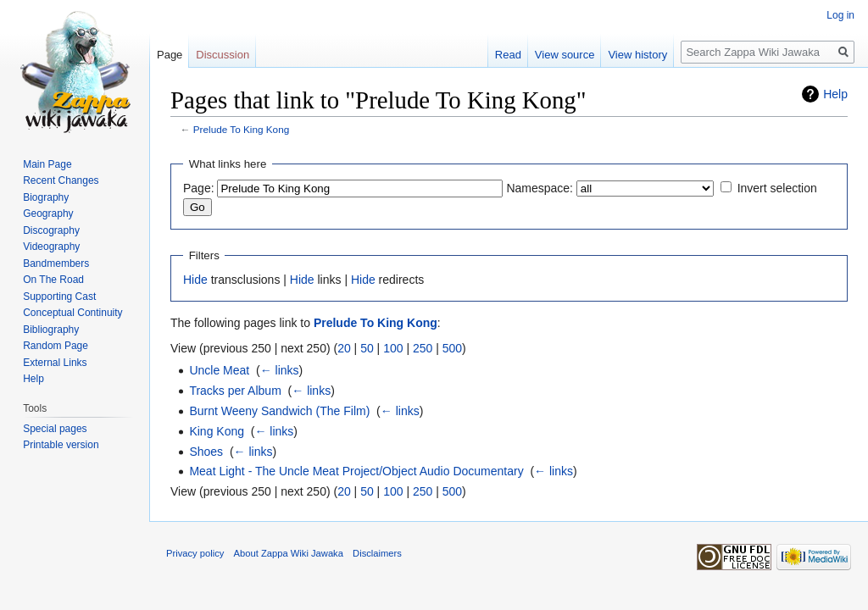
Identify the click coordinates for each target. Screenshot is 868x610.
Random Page (56, 346)
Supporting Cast (59, 297)
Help (835, 94)
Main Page (47, 164)
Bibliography (51, 330)
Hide (195, 280)
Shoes (206, 452)
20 (344, 348)
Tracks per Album (235, 391)
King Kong (217, 431)
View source (565, 55)
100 (393, 348)
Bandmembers (56, 263)
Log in (840, 15)
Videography (51, 247)
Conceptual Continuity (72, 313)
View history (637, 55)
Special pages (55, 429)
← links (280, 370)
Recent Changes (61, 180)
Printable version (61, 445)
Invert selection (777, 188)
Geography (48, 213)
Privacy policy (195, 553)
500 (452, 348)
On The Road (53, 280)
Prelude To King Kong (241, 129)
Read (508, 55)
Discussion (223, 55)
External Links (55, 363)
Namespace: (540, 188)
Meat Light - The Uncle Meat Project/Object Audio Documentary (356, 471)
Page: (199, 188)
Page (170, 55)
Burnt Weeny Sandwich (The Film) (279, 411)
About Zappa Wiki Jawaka (289, 553)
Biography (46, 197)
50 (367, 348)
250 (423, 348)
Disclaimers (377, 553)
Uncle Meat (219, 370)
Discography (51, 230)
